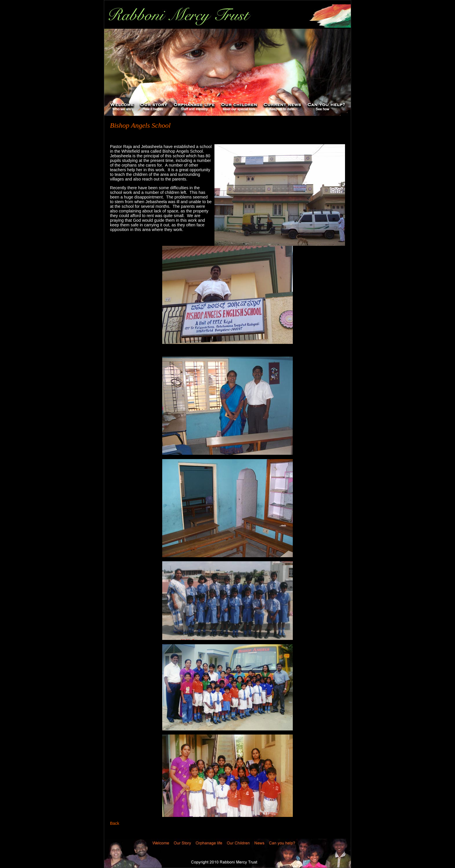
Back (115, 823)
